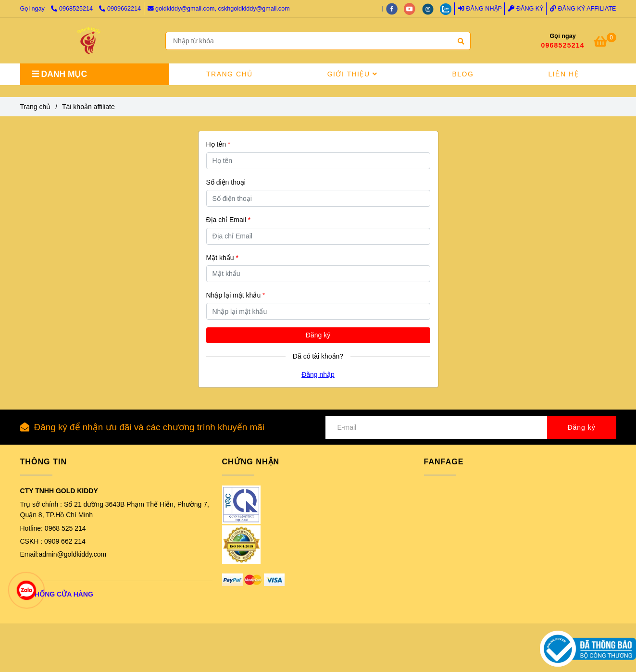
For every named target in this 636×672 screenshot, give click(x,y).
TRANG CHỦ (230, 74)
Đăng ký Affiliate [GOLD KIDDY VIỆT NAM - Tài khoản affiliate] (583, 9)
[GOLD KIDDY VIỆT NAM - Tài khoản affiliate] (89, 41)
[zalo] (448, 9)
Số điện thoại (226, 182)
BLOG (463, 74)
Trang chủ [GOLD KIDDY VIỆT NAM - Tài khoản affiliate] (36, 107)
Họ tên (218, 144)
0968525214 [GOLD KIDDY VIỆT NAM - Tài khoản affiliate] (73, 9)
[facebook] (395, 9)
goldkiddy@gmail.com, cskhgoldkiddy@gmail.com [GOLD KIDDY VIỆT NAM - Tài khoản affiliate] (219, 9)
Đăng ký (318, 335)
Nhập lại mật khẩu (236, 295)
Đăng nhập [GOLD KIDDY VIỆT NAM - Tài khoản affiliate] (480, 9)
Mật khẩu (222, 258)
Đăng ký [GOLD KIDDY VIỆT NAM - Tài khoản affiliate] (526, 9)
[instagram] (431, 9)
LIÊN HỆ (563, 74)
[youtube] (413, 9)
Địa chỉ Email (229, 220)
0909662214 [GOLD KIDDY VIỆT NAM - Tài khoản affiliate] (120, 9)
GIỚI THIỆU (353, 74)
